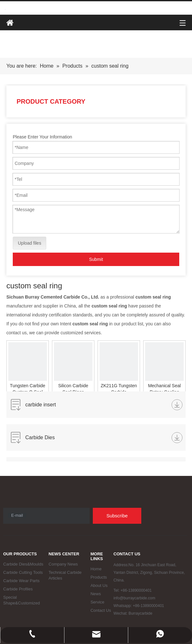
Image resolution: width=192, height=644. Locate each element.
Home (96, 569)
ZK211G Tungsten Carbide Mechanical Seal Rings (119, 389)
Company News (63, 564)
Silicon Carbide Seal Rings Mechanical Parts (73, 389)
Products (99, 577)
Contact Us (101, 610)
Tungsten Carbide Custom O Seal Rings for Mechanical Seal (28, 389)
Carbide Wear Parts (21, 581)
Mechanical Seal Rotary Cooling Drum (164, 389)
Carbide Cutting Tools (23, 572)
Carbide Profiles (18, 589)
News (96, 594)
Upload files (30, 243)
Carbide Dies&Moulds (23, 564)
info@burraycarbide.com (134, 598)
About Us (99, 585)
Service (97, 602)
